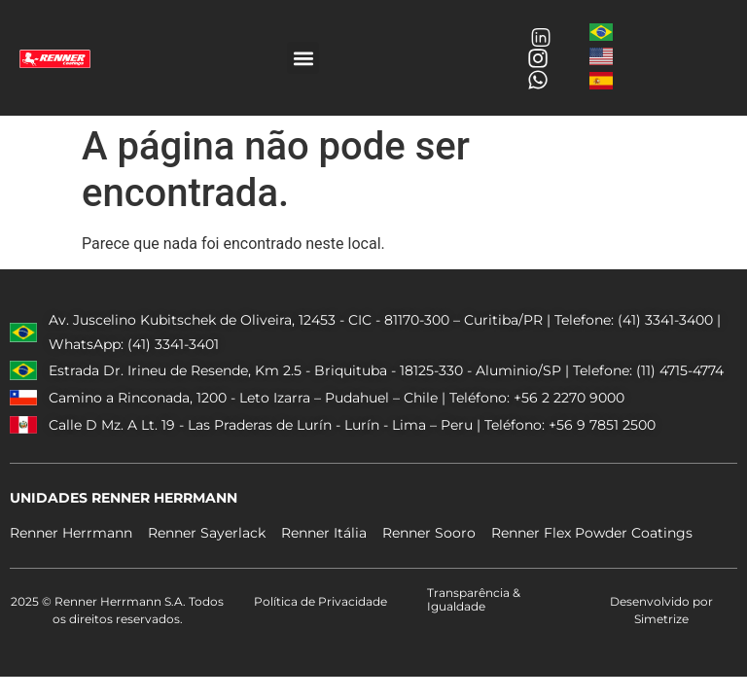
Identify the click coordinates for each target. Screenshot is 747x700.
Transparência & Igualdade (474, 599)
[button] (303, 58)
